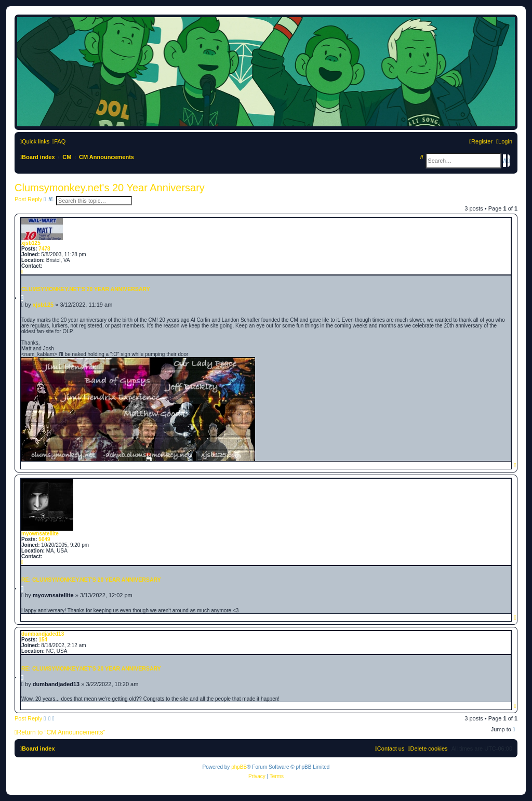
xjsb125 (31, 243)
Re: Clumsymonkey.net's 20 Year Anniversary (91, 580)
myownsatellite (40, 534)
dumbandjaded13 (43, 634)
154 (43, 640)
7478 (44, 249)
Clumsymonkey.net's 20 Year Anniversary (110, 188)
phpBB (239, 767)
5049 (44, 539)
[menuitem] (59, 141)
